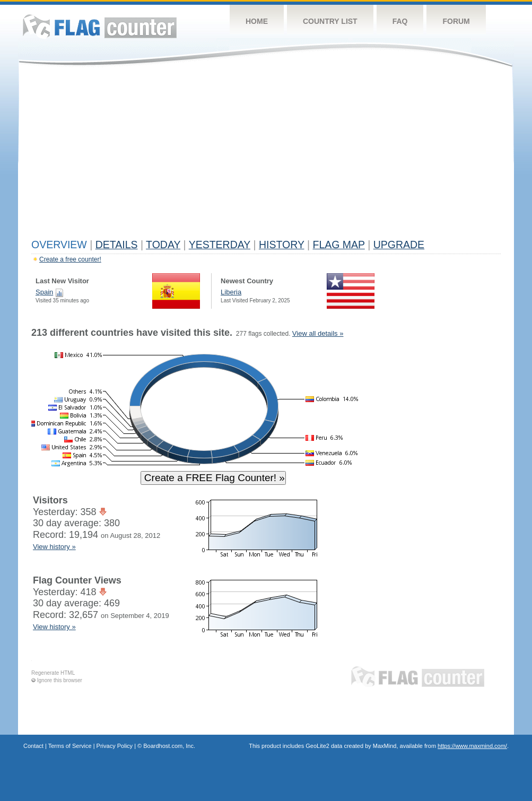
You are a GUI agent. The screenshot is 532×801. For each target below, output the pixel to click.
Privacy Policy (115, 746)
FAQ (400, 21)
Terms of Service (70, 746)
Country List (330, 21)
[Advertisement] (266, 155)
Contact (33, 746)
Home (257, 21)
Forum (456, 21)
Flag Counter (100, 26)
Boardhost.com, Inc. (169, 746)
